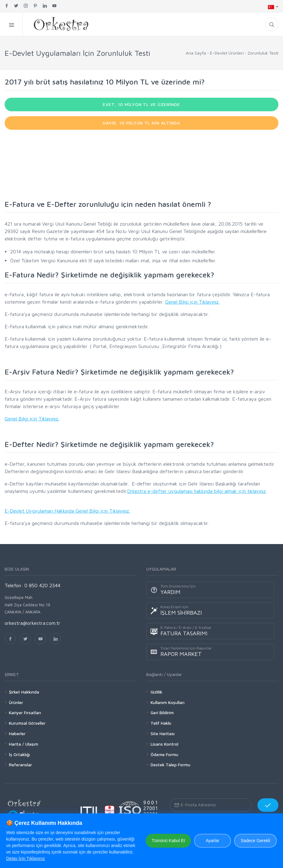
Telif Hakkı (161, 723)
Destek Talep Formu (170, 765)
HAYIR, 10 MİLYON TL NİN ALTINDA (141, 123)
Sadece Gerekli (255, 841)
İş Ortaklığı (19, 754)
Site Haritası (163, 733)
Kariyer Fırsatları (25, 712)
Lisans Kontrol (164, 744)
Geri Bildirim (162, 712)
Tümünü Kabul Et (168, 841)
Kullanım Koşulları (168, 702)
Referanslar (20, 765)
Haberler (17, 733)
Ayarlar (212, 841)
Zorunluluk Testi (263, 53)
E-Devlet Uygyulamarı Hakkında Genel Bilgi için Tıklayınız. (67, 511)
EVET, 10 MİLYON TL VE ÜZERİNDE (141, 104)
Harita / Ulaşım (24, 744)
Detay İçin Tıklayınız (26, 858)
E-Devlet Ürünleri (227, 53)
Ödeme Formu (164, 754)
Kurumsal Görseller (27, 723)
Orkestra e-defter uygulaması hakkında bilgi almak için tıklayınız (196, 491)
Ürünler (16, 702)
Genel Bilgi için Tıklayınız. (192, 302)
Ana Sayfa (196, 53)
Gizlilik (156, 692)
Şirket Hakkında (24, 692)
